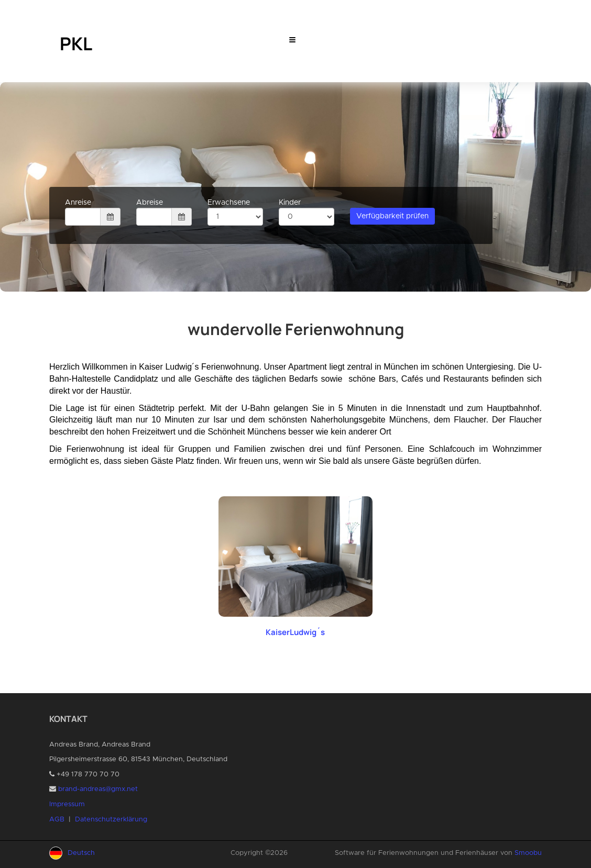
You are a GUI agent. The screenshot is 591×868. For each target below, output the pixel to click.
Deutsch (81, 853)
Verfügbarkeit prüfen (392, 216)
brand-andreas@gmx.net (98, 789)
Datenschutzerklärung (111, 820)
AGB (57, 820)
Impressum (67, 804)
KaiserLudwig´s (295, 632)
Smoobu (528, 853)
